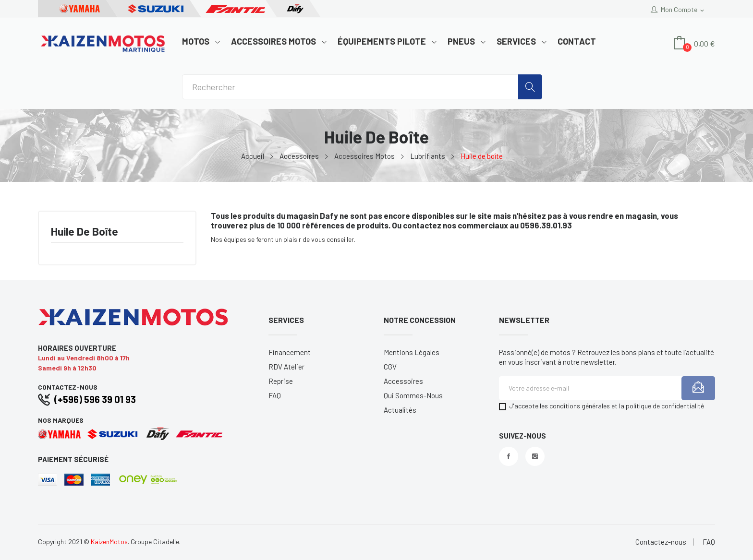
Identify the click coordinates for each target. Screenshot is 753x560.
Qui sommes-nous (413, 395)
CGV (390, 367)
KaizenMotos (109, 542)
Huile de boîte (85, 232)
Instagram (535, 456)
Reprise (281, 381)
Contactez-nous (661, 542)
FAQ (275, 395)
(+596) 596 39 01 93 (95, 399)
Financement (290, 352)
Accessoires (403, 381)
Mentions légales (412, 352)
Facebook (509, 456)
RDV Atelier (286, 367)
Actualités (400, 410)
